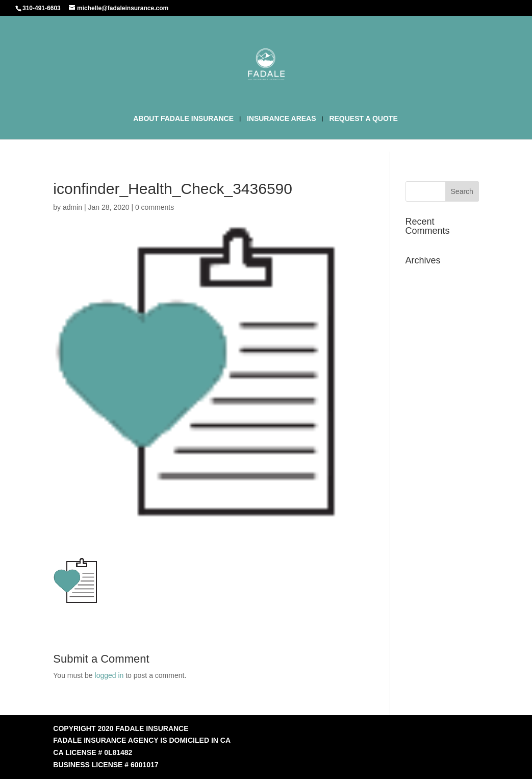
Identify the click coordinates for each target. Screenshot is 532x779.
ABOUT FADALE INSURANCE (183, 119)
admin (72, 207)
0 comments (155, 207)
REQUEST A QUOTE (363, 119)
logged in (109, 675)
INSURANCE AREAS (282, 119)
